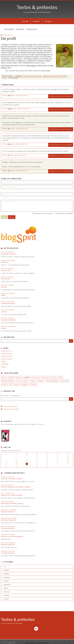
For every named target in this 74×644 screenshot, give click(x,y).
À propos (48, 21)
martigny (35, 77)
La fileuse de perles (8, 303)
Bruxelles (7, 577)
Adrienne (10, 109)
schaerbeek (65, 381)
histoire (54, 377)
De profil (8, 38)
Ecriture (4, 384)
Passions (33, 76)
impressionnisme (18, 77)
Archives (36, 21)
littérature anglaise (52, 381)
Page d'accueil (20, 29)
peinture (19, 377)
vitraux (4, 78)
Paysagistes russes (32, 29)
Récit (61, 377)
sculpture (62, 77)
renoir (57, 77)
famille (11, 377)
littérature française (8, 381)
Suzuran (4, 287)
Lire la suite (40, 424)
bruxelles (24, 384)
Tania (9, 129)
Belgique (7, 574)
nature (4, 377)
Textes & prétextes (37, 7)
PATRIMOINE (5, 364)
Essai (19, 381)
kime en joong (28, 77)
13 (17, 461)
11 (68, 459)
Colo (9, 155)
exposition (45, 377)
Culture (27, 76)
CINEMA (3, 362)
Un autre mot (6, 279)
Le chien (4, 312)
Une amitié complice (8, 254)
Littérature (7, 585)
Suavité (4, 328)
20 (17, 464)
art (10, 384)
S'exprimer (5, 262)
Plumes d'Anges (7, 487)
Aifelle (9, 95)
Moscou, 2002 (6, 270)
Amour (16, 384)
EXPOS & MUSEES (7, 359)
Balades (6, 570)
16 (47, 461)
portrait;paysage (49, 77)
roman (25, 381)
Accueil (25, 21)
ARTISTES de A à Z (7, 356)
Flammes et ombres (8, 320)
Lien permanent (7, 76)
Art (23, 76)
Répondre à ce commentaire (61, 96)
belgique (41, 381)
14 (27, 461)
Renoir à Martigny (9, 29)
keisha (3, 503)
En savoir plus (11, 642)
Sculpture (33, 384)
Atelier (3, 295)
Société (6, 599)
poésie (33, 381)
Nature (6, 588)
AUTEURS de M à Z (7, 354)
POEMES (4, 367)
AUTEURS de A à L (7, 351)
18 (68, 461)
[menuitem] (25, 21)
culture (27, 377)
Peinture (39, 76)
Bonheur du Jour (7, 536)
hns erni (10, 77)
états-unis (36, 377)
